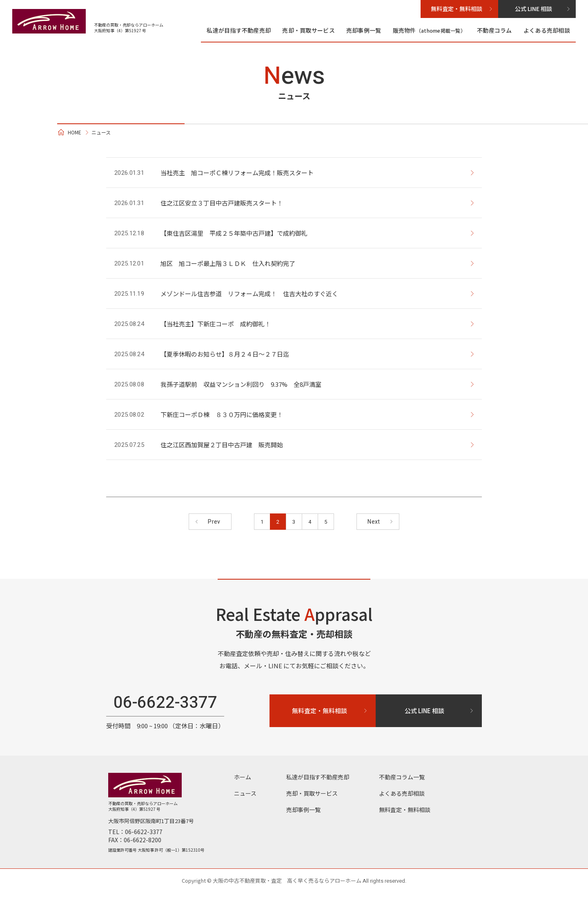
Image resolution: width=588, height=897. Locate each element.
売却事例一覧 (364, 30)
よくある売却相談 (547, 30)
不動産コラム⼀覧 (402, 781)
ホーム (243, 781)
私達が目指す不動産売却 (239, 30)
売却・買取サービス (308, 30)
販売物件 (429, 30)
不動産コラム (494, 30)
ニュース (245, 797)
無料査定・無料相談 (405, 814)
